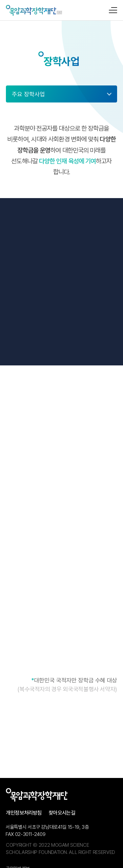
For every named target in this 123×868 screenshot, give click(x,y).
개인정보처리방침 (24, 813)
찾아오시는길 (62, 813)
